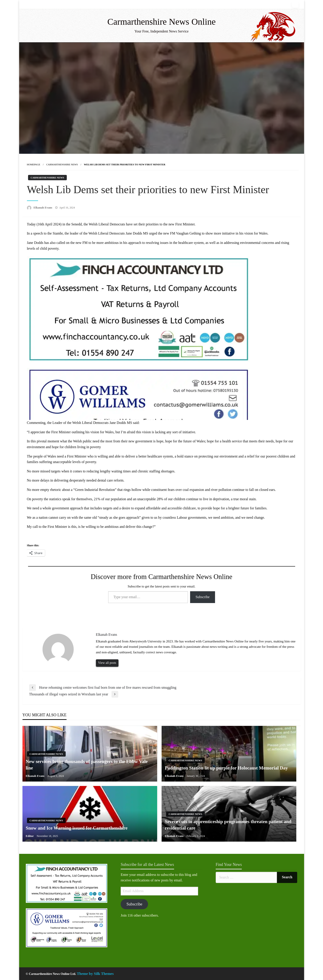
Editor (30, 836)
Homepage (34, 164)
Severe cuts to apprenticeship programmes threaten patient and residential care (228, 825)
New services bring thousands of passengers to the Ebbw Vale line (87, 765)
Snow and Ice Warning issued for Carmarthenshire (77, 828)
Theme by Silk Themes (95, 974)
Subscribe (202, 597)
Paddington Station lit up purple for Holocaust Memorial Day (227, 768)
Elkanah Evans (43, 208)
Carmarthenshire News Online (161, 22)
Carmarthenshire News (62, 164)
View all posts (107, 663)
